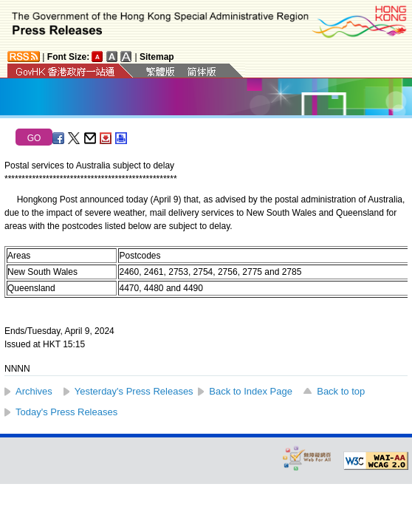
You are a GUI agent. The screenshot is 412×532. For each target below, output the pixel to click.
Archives (34, 391)
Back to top (341, 391)
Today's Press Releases (66, 412)
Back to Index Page (251, 391)
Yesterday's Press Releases (134, 391)
